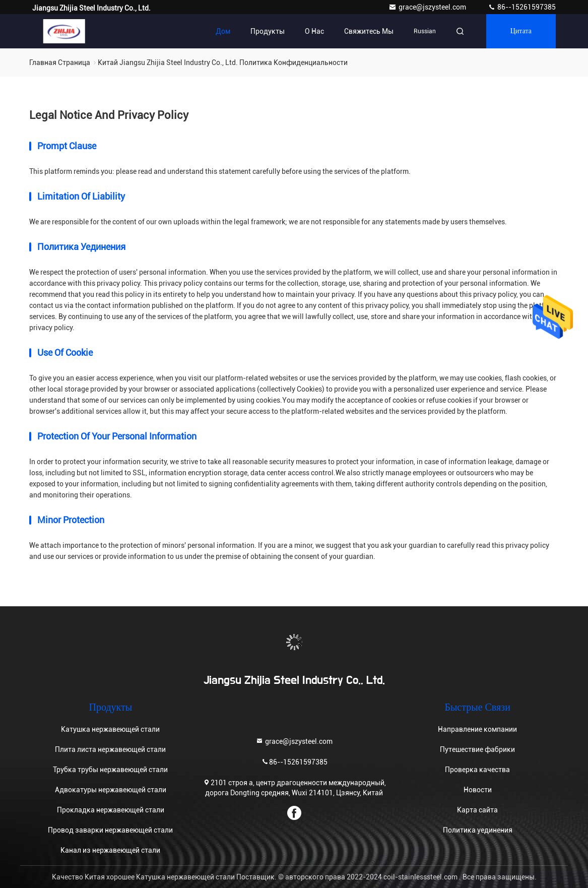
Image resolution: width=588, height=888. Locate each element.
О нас (314, 31)
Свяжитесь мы (369, 31)
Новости (478, 790)
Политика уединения (478, 830)
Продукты (268, 31)
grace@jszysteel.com (428, 7)
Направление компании (477, 729)
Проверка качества (477, 770)
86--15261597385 (522, 7)
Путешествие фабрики (477, 749)
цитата (521, 31)
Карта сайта (477, 810)
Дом (223, 31)
